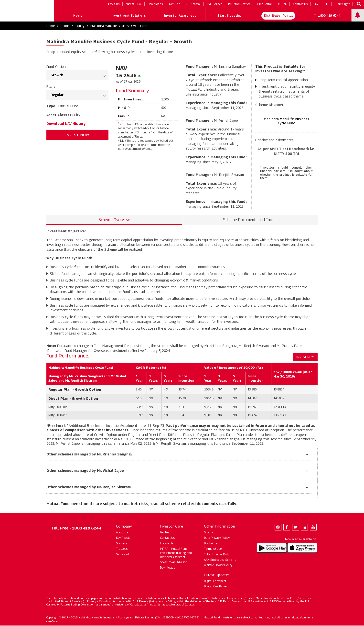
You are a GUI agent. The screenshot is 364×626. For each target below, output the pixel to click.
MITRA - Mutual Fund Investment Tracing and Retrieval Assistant (176, 553)
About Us (122, 533)
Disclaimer (211, 544)
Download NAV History (66, 124)
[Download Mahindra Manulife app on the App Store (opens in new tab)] (302, 548)
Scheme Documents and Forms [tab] (250, 220)
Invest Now (77, 135)
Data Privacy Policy (217, 538)
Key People (123, 538)
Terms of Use (213, 549)
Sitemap (209, 533)
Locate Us (167, 544)
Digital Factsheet (215, 581)
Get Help (166, 533)
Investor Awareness (180, 16)
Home (78, 16)
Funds (65, 26)
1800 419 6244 (327, 16)
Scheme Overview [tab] (114, 220)
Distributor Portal (278, 16)
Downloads (167, 568)
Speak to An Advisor (173, 562)
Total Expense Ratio (217, 555)
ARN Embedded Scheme (220, 560)
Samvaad (123, 555)
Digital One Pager (216, 587)
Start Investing (230, 16)
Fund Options (57, 67)
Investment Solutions (129, 16)
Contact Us (167, 538)
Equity (80, 26)
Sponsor (122, 544)
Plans (51, 87)
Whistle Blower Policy (218, 566)
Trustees (122, 549)
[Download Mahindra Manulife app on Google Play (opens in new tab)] (272, 548)
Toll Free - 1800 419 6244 (76, 529)
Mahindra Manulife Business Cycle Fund (119, 26)
